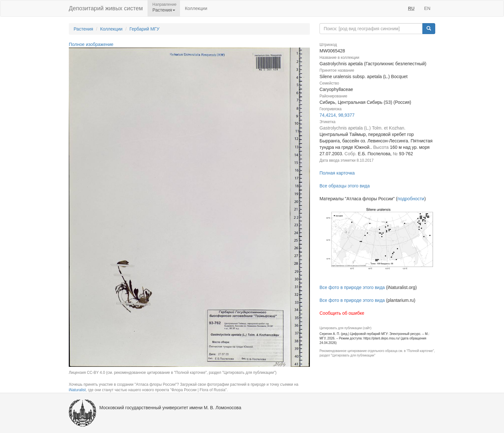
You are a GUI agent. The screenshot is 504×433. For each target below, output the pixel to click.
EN (427, 8)
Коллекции (196, 8)
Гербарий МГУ (144, 29)
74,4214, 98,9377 (337, 115)
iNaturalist (77, 390)
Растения (83, 29)
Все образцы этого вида (345, 186)
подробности (411, 199)
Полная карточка (337, 173)
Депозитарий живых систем (106, 8)
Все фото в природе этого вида (352, 287)
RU (411, 8)
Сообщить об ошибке (342, 313)
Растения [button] (164, 10)
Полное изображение (91, 44)
